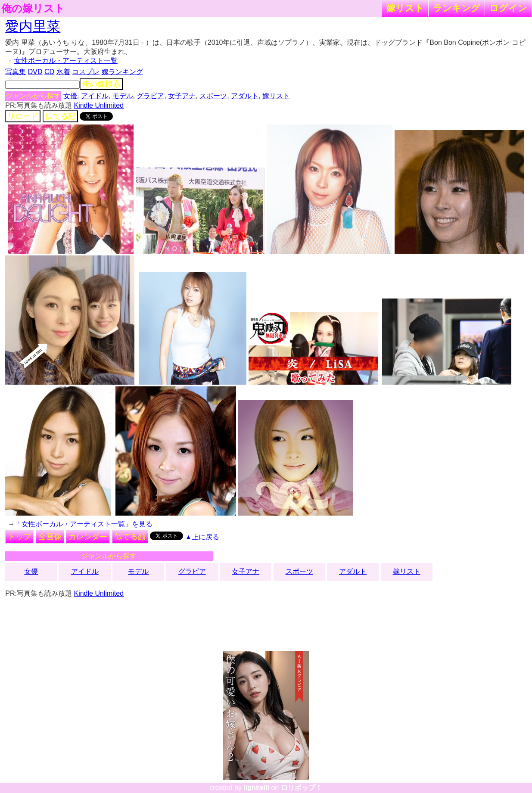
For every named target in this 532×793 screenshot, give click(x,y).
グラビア (150, 96)
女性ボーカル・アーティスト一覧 (66, 61)
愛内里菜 (33, 26)
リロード (23, 116)
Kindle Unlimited (99, 105)
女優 (70, 96)
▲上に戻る (202, 537)
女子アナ (182, 96)
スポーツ (213, 96)
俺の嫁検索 (101, 84)
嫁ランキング (122, 72)
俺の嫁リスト (33, 9)
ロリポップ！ (302, 788)
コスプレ (86, 72)
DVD (35, 72)
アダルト (245, 96)
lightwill (256, 788)
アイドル (95, 96)
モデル (123, 96)
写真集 (16, 72)
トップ (19, 537)
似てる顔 (60, 116)
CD (49, 72)
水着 (63, 72)
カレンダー (88, 537)
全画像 (50, 537)
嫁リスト (405, 8)
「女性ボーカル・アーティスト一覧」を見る (84, 524)
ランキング (457, 8)
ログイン (508, 8)
